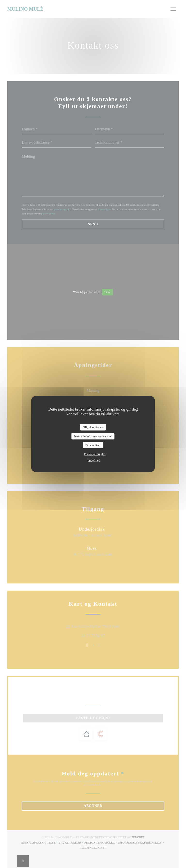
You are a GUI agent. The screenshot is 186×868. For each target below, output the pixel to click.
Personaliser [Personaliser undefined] (93, 445)
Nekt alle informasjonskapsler (93, 436)
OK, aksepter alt (93, 427)
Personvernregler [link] (95, 454)
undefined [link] (94, 460)
